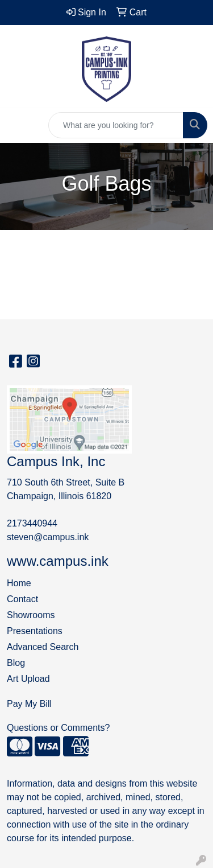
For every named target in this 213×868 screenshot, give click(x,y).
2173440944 (32, 523)
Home (19, 583)
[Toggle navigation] (18, 125)
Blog (16, 663)
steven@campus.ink (48, 537)
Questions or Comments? (58, 728)
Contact (22, 599)
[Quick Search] (116, 125)
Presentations (35, 631)
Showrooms (31, 615)
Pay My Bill (29, 704)
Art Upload (28, 679)
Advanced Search (43, 647)
